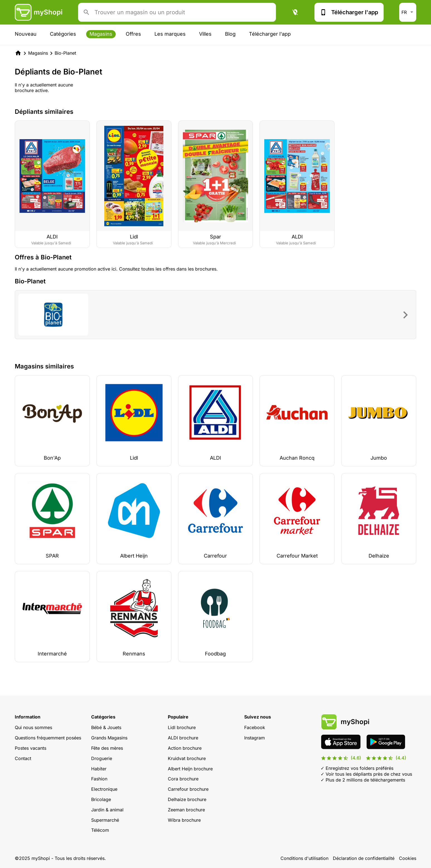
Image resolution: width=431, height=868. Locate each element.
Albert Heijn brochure (190, 769)
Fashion (99, 779)
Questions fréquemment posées (48, 738)
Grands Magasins (109, 738)
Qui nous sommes (33, 727)
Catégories (63, 34)
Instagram (255, 738)
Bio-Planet (65, 53)
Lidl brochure (182, 727)
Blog (230, 34)
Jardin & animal (107, 810)
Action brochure (185, 748)
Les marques (170, 34)
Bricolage (101, 799)
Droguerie (102, 758)
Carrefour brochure (188, 789)
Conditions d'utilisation (304, 858)
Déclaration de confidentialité (364, 858)
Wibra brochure (184, 820)
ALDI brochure (183, 738)
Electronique (104, 789)
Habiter (99, 769)
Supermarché (105, 820)
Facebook (255, 727)
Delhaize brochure (187, 799)
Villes (205, 34)
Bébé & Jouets (106, 727)
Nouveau (26, 34)
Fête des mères (107, 748)
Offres (133, 34)
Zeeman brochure (186, 810)
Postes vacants (31, 748)
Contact (23, 758)
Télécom (100, 830)
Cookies (408, 858)
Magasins (101, 34)
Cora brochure (183, 779)
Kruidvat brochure (187, 758)
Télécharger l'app (349, 12)
